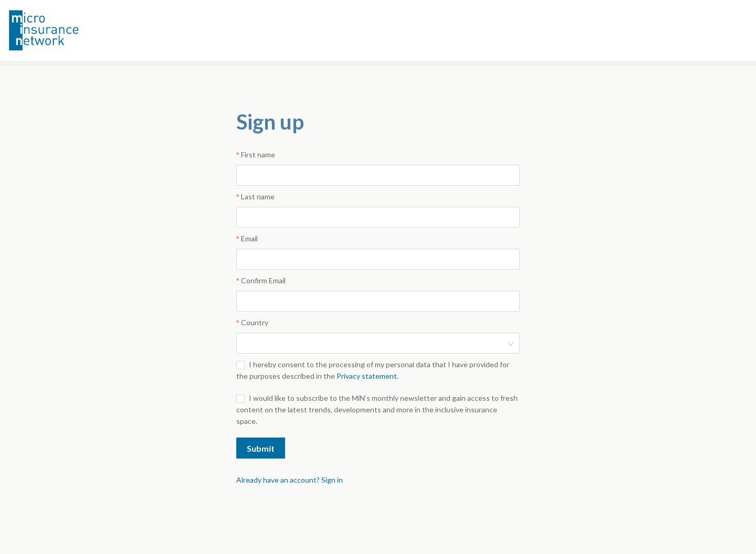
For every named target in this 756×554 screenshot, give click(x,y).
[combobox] (374, 343)
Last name (258, 196)
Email (249, 238)
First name (258, 155)
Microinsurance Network (61, 30)
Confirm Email (263, 280)
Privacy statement (367, 376)
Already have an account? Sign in (290, 480)
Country (255, 322)
